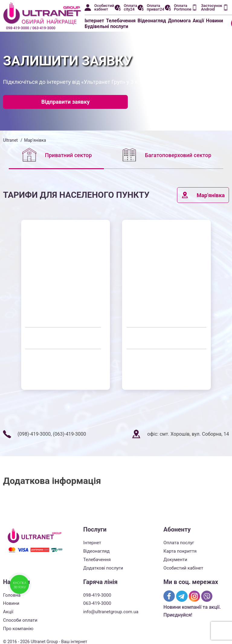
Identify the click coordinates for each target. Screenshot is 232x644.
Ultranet (10, 140)
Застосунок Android (211, 8)
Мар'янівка (203, 195)
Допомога (179, 21)
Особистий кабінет (104, 8)
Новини (215, 21)
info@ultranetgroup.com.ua (111, 612)
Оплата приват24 (156, 8)
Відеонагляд (152, 21)
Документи (175, 560)
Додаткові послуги (103, 568)
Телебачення (121, 21)
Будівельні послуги (106, 26)
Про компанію (18, 629)
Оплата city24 (130, 8)
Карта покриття (180, 551)
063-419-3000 (97, 603)
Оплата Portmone (183, 8)
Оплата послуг (179, 543)
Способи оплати (20, 620)
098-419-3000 (97, 595)
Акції (198, 21)
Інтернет (94, 21)
